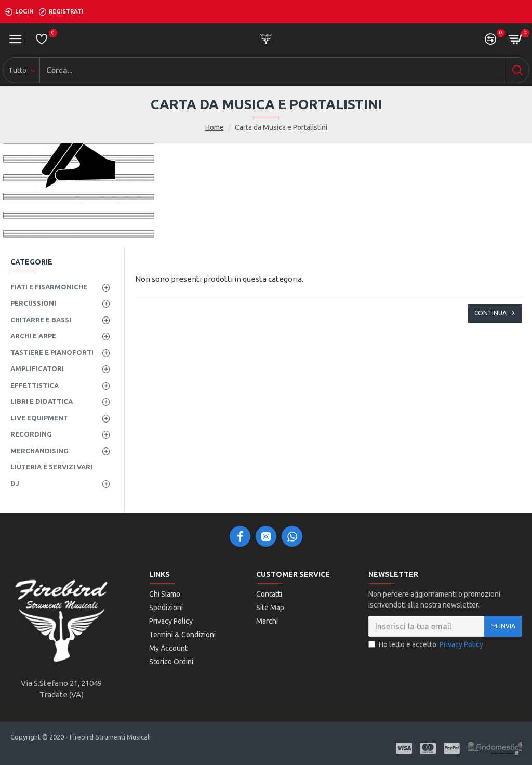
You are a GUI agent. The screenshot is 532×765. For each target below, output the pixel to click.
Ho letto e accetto (427, 645)
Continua (490, 313)
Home (215, 127)
